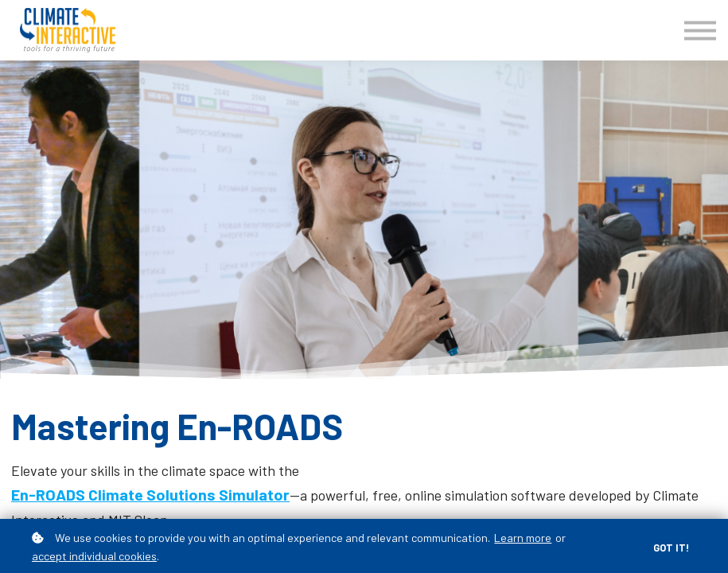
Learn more (523, 538)
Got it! (671, 548)
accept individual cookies (94, 556)
